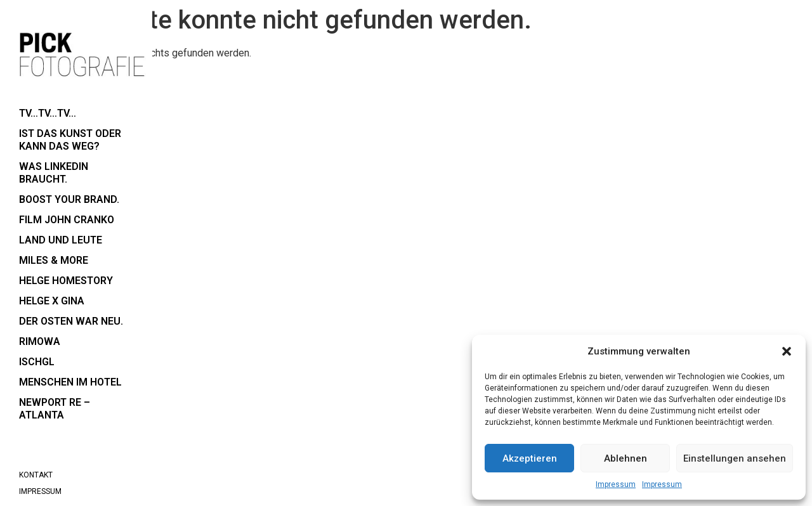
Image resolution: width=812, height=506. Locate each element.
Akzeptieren (530, 458)
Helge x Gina (52, 301)
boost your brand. (69, 199)
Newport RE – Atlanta (55, 409)
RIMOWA (40, 341)
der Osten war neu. (71, 321)
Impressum (616, 484)
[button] (787, 351)
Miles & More (54, 260)
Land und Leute (61, 240)
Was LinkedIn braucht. (54, 173)
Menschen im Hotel (70, 382)
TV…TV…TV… (48, 113)
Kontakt (36, 475)
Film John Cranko (67, 220)
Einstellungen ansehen (735, 458)
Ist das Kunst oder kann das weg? (70, 140)
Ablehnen (625, 458)
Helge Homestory (66, 281)
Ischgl (37, 362)
